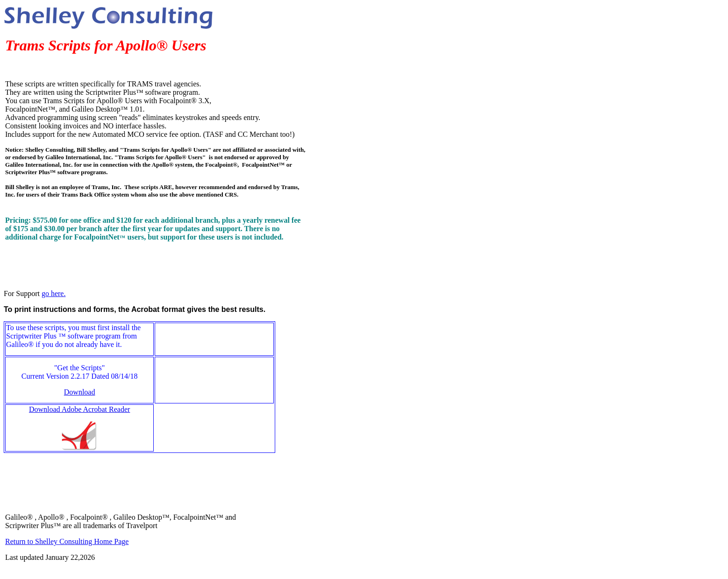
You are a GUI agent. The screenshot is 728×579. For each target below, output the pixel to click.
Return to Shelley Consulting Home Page (67, 541)
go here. (54, 293)
